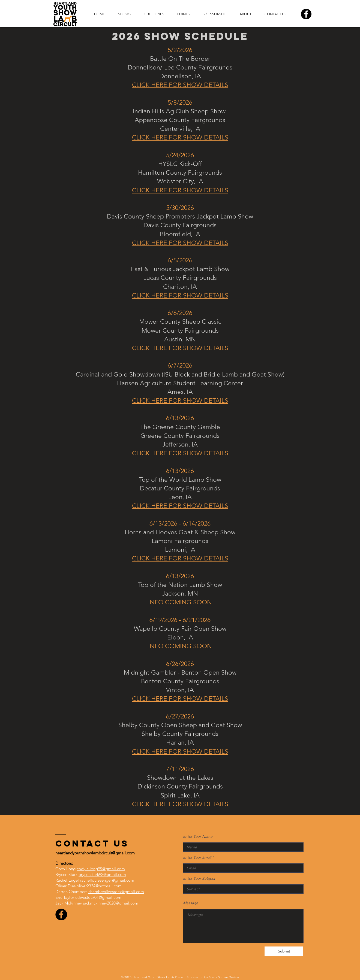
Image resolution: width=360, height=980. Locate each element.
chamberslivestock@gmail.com (116, 892)
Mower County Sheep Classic (180, 322)
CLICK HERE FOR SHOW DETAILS (180, 85)
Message (191, 903)
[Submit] (284, 951)
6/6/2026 (180, 313)
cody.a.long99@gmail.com (101, 869)
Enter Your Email (197, 857)
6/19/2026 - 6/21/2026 (180, 620)
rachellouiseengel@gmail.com (107, 880)
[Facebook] (306, 14)
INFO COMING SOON (180, 602)
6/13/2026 (180, 576)
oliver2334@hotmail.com (99, 886)
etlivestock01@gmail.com (98, 897)
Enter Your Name (198, 836)
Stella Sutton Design (224, 977)
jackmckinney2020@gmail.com (111, 903)
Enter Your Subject (199, 878)
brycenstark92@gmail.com (102, 874)
